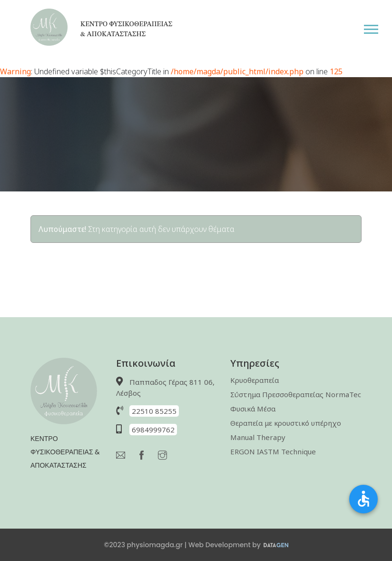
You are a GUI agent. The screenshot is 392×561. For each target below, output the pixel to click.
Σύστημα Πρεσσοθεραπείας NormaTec (296, 394)
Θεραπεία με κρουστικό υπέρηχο (286, 423)
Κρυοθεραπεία (255, 380)
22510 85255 (154, 411)
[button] (377, 27)
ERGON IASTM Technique (273, 451)
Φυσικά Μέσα (253, 409)
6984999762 (153, 430)
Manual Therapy (258, 437)
